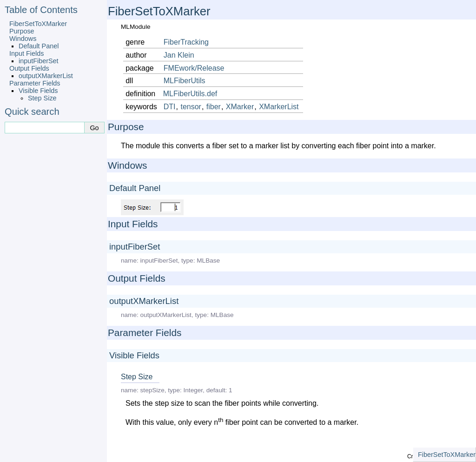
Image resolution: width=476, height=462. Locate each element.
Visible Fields (38, 91)
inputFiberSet (39, 61)
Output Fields (29, 68)
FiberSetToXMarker (38, 24)
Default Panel (39, 46)
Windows (23, 39)
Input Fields (26, 53)
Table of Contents (41, 10)
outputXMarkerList (46, 76)
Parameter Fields (35, 83)
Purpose (22, 31)
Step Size (42, 98)
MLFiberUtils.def (190, 94)
